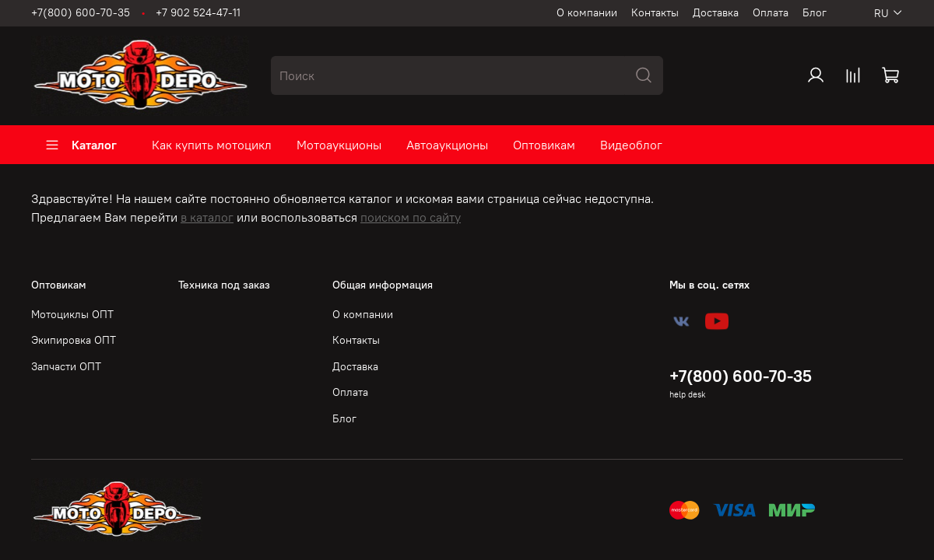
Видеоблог (631, 145)
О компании (587, 12)
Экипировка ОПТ (74, 340)
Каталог (81, 145)
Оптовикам (544, 145)
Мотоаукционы (339, 145)
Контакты (655, 12)
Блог (815, 12)
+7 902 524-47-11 (198, 12)
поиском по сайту (411, 217)
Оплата (771, 12)
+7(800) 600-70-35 (81, 12)
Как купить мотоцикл (212, 145)
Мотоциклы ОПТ (72, 314)
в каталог (207, 217)
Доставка (716, 12)
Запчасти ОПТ (66, 366)
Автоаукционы (447, 145)
